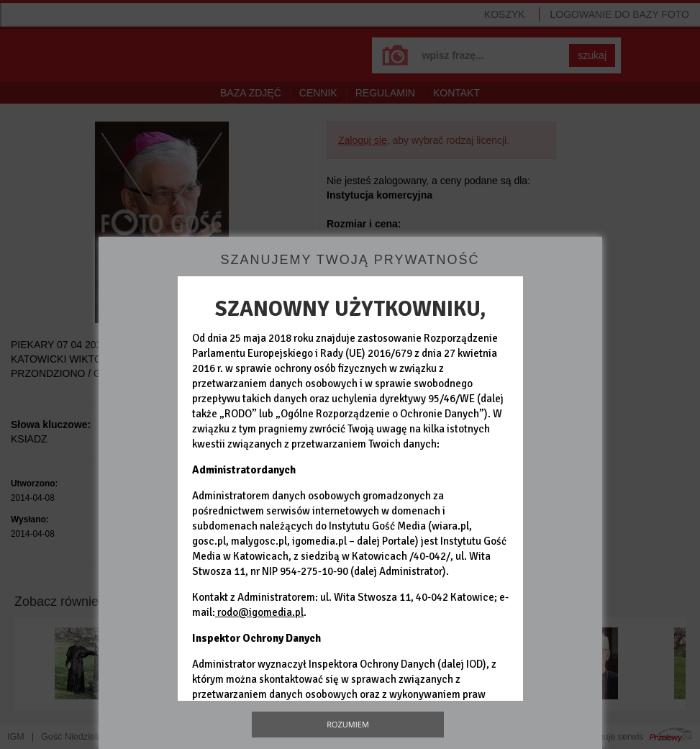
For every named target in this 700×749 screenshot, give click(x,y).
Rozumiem (348, 724)
